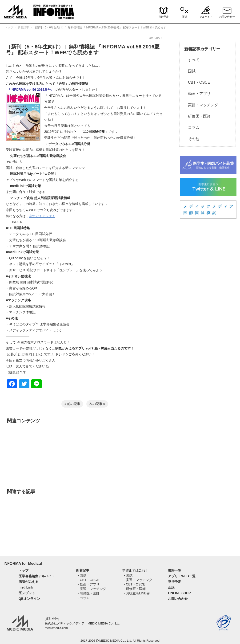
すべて (192, 60)
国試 (190, 71)
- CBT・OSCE (88, 580)
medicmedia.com (56, 628)
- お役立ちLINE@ (137, 593)
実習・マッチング (201, 105)
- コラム (84, 598)
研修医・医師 (197, 116)
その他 (192, 139)
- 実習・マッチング (92, 589)
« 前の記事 (72, 404)
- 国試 (82, 575)
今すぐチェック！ (42, 216)
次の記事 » (97, 404)
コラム (192, 128)
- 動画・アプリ (89, 584)
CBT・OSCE (197, 82)
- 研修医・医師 (89, 593)
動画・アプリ (197, 94)
